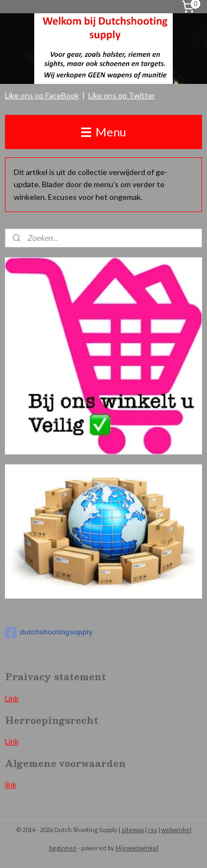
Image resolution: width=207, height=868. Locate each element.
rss (153, 830)
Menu (104, 132)
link (11, 784)
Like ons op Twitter (122, 95)
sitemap (133, 830)
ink (14, 741)
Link (12, 698)
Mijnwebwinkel (137, 848)
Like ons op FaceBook (42, 95)
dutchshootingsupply (49, 633)
